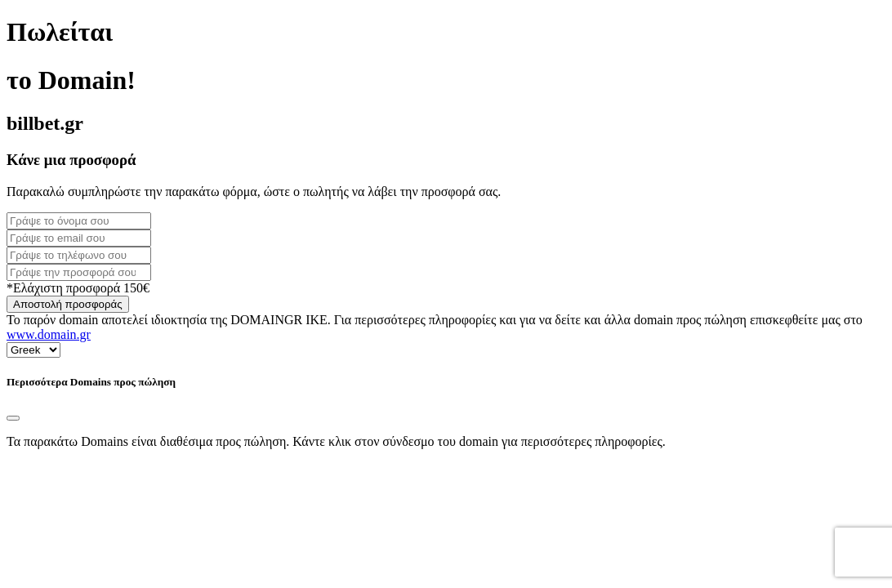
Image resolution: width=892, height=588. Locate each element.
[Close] (13, 418)
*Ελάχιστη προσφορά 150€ (78, 288)
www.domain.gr (49, 334)
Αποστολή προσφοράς (68, 304)
